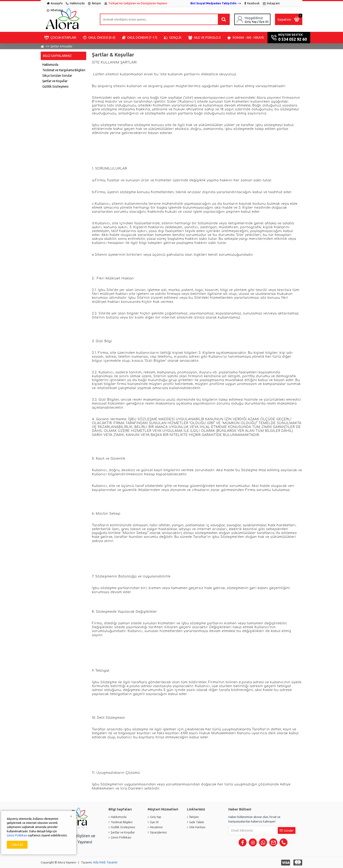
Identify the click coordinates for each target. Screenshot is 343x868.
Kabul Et (17, 845)
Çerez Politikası (17, 835)
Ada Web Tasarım (105, 862)
